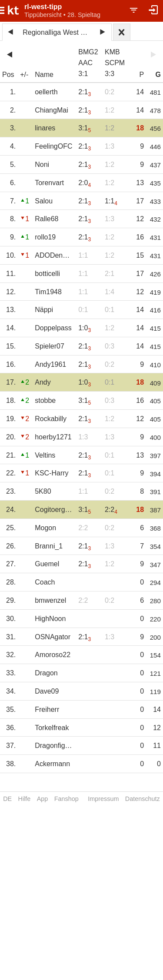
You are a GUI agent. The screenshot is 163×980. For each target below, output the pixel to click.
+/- (24, 75)
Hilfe (25, 799)
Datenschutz (143, 799)
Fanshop (67, 799)
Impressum (103, 799)
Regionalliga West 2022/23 (58, 32)
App (43, 799)
